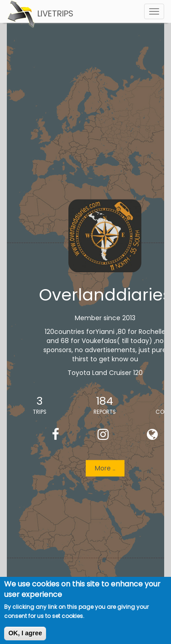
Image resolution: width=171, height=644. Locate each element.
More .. (105, 469)
